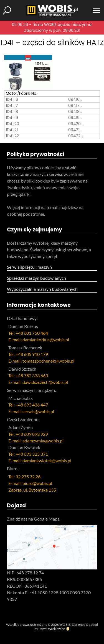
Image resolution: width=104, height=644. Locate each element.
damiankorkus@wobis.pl (46, 340)
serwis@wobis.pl (38, 411)
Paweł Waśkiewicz (52, 629)
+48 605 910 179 (32, 354)
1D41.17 (12, 105)
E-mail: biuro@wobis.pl (30, 483)
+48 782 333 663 (32, 375)
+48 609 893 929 (32, 434)
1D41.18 (12, 112)
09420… (76, 124)
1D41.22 (12, 136)
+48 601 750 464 (32, 333)
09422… (76, 136)
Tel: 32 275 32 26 (24, 477)
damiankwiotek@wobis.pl (47, 460)
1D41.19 (12, 118)
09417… (75, 105)
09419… (75, 118)
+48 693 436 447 (32, 405)
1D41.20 (12, 124)
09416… (75, 99)
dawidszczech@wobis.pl (45, 382)
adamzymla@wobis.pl (43, 441)
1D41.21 (12, 130)
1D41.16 (12, 99)
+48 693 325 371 (32, 454)
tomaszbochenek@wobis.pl (48, 361)
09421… (75, 130)
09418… (75, 112)
